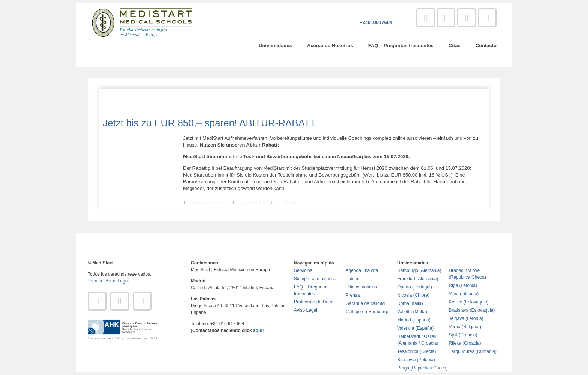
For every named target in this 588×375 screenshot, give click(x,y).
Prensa (95, 281)
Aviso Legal (117, 281)
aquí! (259, 330)
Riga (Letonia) (463, 285)
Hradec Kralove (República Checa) (467, 274)
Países (353, 279)
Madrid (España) (414, 320)
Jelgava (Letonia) (466, 318)
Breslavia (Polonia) (416, 360)
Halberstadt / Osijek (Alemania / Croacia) (418, 340)
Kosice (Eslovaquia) (469, 302)
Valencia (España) (415, 328)
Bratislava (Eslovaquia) (472, 310)
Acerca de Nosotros (330, 46)
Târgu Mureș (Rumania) (473, 351)
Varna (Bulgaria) (465, 327)
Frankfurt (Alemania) (418, 279)
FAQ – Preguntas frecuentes (401, 46)
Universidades (275, 46)
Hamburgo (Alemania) (419, 270)
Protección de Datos (314, 302)
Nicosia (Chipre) (413, 295)
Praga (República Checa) (422, 368)
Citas (454, 46)
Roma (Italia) (410, 303)
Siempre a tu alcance (315, 279)
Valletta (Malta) (412, 312)
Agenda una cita (362, 270)
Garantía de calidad (365, 303)
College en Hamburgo (368, 312)
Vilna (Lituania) (464, 294)
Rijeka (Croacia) (465, 343)
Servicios (303, 270)
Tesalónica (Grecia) (416, 351)
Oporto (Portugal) (415, 287)
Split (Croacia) (463, 335)
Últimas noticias (361, 287)
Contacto (486, 46)
